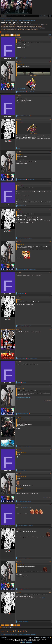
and (22, 58)
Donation (10, 16)
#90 (50, 297)
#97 (50, 505)
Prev (3, 35)
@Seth (44, 598)
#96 (50, 474)
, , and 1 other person (27, 269)
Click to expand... (34, 75)
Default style (4, 637)
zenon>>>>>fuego (34, 29)
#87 (50, 209)
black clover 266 (44, 25)
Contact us (30, 637)
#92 (50, 362)
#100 (50, 593)
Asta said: (20, 122)
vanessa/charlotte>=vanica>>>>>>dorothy (9, 29)
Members (24, 16)
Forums (4, 16)
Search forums (9, 18)
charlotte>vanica (12, 26)
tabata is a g (35, 28)
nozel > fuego (14, 28)
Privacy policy (43, 637)
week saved (27, 29)
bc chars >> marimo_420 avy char (33, 25)
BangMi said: (20, 40)
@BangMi (25, 507)
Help (48, 637)
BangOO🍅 (4, 25)
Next (18, 35)
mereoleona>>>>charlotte (6, 28)
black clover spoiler (5, 26)
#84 (50, 119)
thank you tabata (41, 28)
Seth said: (20, 155)
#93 (50, 386)
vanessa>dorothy (21, 29)
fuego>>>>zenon (32, 26)
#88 (50, 242)
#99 (50, 561)
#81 (50, 37)
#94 (50, 417)
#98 (50, 529)
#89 (50, 273)
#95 (50, 450)
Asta (8, 82)
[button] (13, 16)
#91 (50, 329)
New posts (3, 18)
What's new (17, 16)
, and (27, 92)
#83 (50, 95)
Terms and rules (37, 637)
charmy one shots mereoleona (22, 26)
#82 (50, 61)
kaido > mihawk (39, 26)
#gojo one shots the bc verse (21, 25)
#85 (50, 152)
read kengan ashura (22, 28)
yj (8, 350)
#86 (50, 183)
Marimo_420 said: (21, 452)
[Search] (50, 16)
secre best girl (29, 28)
